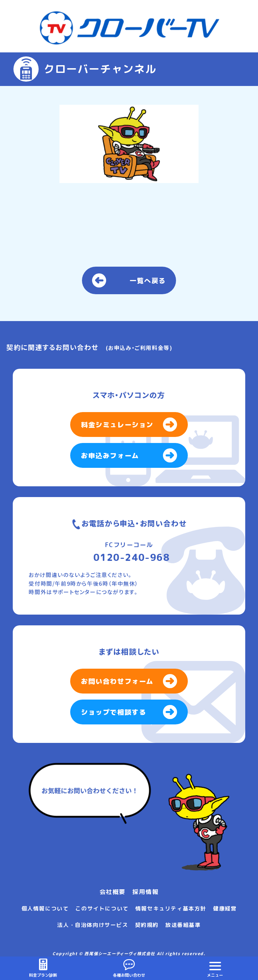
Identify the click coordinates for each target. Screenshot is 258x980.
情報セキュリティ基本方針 (171, 908)
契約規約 (147, 925)
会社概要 (113, 892)
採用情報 (145, 892)
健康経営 (225, 908)
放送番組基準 (183, 925)
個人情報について (45, 908)
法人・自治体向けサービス (93, 925)
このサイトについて (102, 908)
